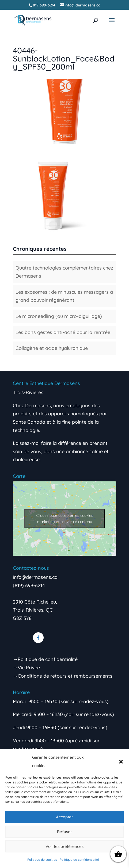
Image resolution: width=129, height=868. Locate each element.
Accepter (64, 817)
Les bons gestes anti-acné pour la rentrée (63, 332)
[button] (121, 762)
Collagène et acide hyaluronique (52, 348)
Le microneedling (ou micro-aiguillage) (59, 316)
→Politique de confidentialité (45, 659)
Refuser (64, 832)
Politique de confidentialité (79, 860)
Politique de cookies (42, 860)
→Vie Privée (26, 668)
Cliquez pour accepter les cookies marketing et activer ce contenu (65, 519)
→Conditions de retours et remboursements (63, 676)
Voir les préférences (64, 846)
